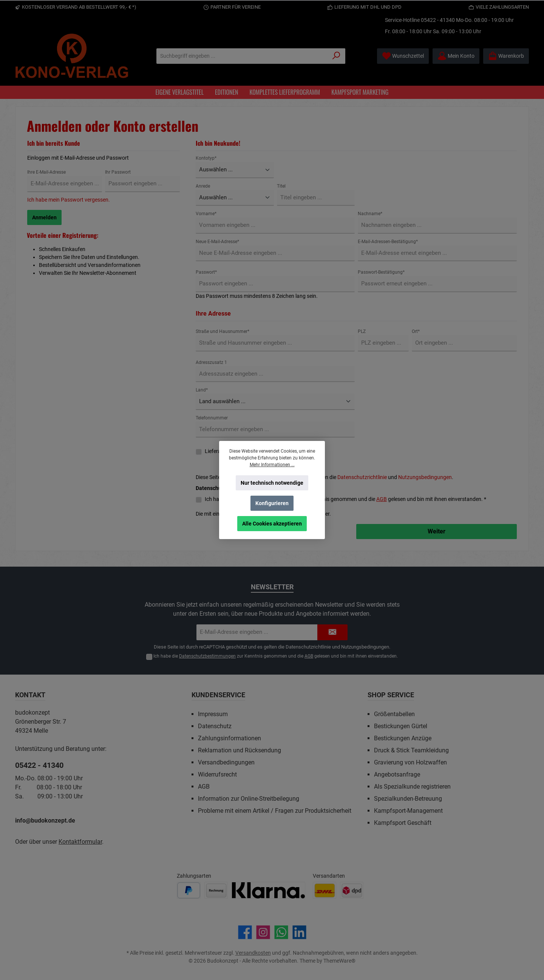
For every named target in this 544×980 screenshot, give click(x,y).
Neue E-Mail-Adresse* (217, 242)
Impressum (213, 714)
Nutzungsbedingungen (425, 477)
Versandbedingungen (226, 762)
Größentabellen (394, 714)
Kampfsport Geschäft (403, 823)
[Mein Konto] (456, 56)
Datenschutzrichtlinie (362, 477)
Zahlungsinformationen (229, 738)
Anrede (203, 186)
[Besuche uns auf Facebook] (245, 932)
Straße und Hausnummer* (223, 331)
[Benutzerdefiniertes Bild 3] (268, 890)
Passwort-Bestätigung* (381, 272)
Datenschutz (215, 726)
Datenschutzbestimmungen (207, 656)
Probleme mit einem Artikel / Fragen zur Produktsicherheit (275, 811)
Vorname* (206, 214)
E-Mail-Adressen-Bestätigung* (388, 242)
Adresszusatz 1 (211, 362)
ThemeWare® (339, 961)
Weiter (437, 531)
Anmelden (44, 217)
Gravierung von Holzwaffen (410, 762)
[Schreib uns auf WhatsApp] (281, 932)
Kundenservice (218, 695)
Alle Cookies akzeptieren (272, 524)
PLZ (362, 331)
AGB (382, 499)
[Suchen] (336, 56)
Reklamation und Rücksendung (240, 750)
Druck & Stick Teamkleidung (411, 750)
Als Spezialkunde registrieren (412, 787)
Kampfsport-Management (408, 811)
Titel (281, 186)
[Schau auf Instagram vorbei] (263, 932)
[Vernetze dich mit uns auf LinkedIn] (299, 932)
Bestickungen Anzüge (403, 738)
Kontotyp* (206, 158)
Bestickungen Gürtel (401, 726)
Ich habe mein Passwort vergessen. (69, 200)
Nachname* (370, 214)
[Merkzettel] (403, 56)
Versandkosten (253, 953)
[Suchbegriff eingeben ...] (242, 56)
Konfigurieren (272, 503)
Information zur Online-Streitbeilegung (249, 799)
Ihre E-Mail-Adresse (46, 172)
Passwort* (206, 272)
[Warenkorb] (506, 56)
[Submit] (332, 633)
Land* (202, 390)
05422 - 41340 (438, 20)
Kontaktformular (80, 842)
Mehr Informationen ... (272, 465)
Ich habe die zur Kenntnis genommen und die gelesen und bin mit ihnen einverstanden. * (345, 499)
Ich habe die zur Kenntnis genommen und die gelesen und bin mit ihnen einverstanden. (276, 656)
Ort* (416, 331)
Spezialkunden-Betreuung (408, 799)
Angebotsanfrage (397, 774)
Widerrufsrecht (217, 774)
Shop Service (391, 695)
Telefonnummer (212, 418)
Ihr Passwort (118, 172)
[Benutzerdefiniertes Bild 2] (216, 890)
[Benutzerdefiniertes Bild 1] (189, 890)
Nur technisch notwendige (272, 483)
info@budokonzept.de (45, 821)
